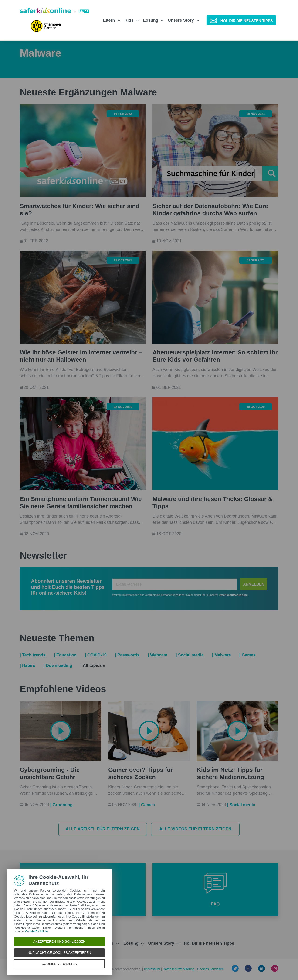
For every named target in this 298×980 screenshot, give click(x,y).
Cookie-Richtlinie (37, 931)
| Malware (222, 655)
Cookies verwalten (210, 969)
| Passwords (127, 655)
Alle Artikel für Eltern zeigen (103, 829)
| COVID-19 (96, 655)
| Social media (190, 655)
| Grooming (61, 805)
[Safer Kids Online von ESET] (55, 10)
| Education (65, 655)
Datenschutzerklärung (179, 969)
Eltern (112, 20)
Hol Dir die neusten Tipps (209, 943)
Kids (132, 20)
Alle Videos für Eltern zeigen (195, 829)
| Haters (27, 665)
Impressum (152, 969)
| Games (247, 655)
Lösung (153, 20)
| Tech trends (33, 655)
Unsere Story (184, 20)
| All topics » (93, 665)
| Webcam (158, 655)
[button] (215, 889)
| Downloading (58, 665)
